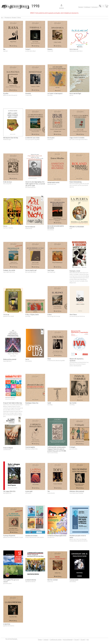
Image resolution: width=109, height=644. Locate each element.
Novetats (81, 7)
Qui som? (77, 639)
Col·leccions (94, 7)
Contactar (46, 639)
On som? (83, 639)
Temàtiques (87, 7)
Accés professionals (68, 639)
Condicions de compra (56, 639)
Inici (88, 639)
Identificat (61, 8)
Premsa (40, 639)
